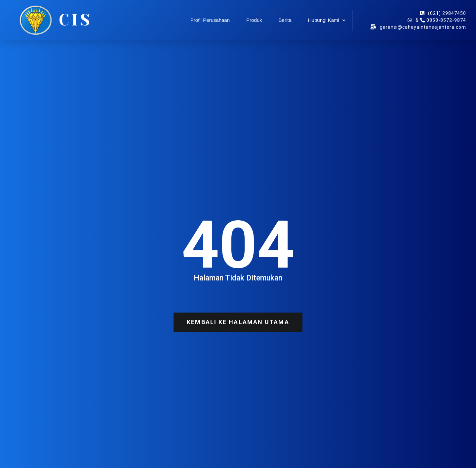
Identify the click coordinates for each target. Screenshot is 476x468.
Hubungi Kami (327, 20)
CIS (76, 20)
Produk (254, 20)
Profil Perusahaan (210, 20)
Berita (285, 20)
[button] (238, 322)
